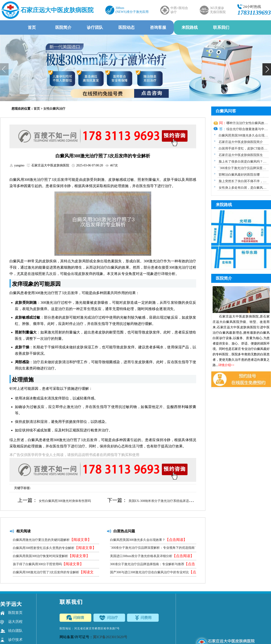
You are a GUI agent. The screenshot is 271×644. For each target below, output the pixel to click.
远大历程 (11, 622)
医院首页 (11, 613)
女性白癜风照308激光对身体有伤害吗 (65, 501)
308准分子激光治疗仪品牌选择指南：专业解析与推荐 (153, 565)
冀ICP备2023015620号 (110, 637)
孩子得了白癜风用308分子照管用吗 (48, 564)
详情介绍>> (226, 365)
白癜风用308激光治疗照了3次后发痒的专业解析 (53, 573)
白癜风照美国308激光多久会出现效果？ (148, 540)
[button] (267, 69)
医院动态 (126, 27)
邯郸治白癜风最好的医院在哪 (239, 175)
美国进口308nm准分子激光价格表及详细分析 (152, 556)
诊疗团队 (95, 27)
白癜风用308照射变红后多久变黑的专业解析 (54, 548)
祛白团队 (11, 631)
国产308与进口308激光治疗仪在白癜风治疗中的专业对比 (153, 573)
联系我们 (221, 27)
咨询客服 (158, 27)
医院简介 (63, 27)
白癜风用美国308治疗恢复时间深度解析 (51, 556)
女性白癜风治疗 (54, 109)
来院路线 (190, 27)
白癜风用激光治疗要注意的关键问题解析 (52, 540)
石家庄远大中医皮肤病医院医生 (241, 155)
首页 (32, 27)
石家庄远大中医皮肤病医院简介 (241, 142)
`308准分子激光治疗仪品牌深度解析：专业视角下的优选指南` (153, 549)
